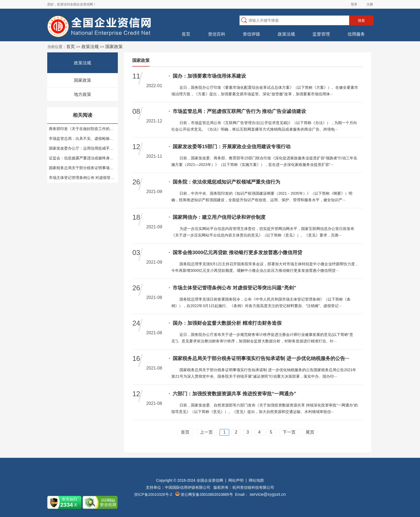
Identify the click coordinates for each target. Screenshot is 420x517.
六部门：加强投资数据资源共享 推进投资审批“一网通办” (232, 394)
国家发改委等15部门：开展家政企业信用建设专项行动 (230, 147)
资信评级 (251, 34)
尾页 (310, 432)
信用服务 (356, 34)
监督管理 (321, 34)
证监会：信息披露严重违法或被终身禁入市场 (87, 158)
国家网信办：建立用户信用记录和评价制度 (217, 217)
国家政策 (83, 80)
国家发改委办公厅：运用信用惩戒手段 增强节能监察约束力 (99, 148)
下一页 (289, 432)
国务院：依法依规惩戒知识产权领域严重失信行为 (224, 182)
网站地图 (256, 480)
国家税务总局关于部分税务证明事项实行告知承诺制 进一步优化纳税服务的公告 (116, 168)
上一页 (206, 432)
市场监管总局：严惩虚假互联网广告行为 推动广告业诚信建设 (237, 111)
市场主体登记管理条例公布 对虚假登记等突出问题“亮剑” (96, 178)
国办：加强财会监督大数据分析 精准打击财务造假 (225, 323)
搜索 (361, 21)
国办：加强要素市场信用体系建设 (207, 76)
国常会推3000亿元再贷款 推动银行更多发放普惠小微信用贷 (235, 253)
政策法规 (286, 34)
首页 (186, 34)
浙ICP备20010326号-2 (153, 494)
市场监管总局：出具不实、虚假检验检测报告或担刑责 (94, 138)
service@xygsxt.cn (267, 494)
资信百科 (217, 34)
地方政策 (83, 94)
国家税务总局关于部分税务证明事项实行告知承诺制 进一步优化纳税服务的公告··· (259, 358)
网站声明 (236, 480)
